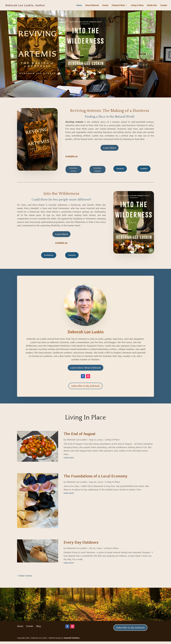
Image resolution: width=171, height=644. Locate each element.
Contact (164, 5)
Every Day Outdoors (81, 542)
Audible (144, 169)
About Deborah (92, 5)
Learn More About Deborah (85, 368)
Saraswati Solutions (72, 638)
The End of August (80, 434)
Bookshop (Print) (73, 170)
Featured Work (118, 5)
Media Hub (152, 5)
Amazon (120, 169)
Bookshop (49, 255)
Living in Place (137, 5)
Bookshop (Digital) (97, 170)
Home (79, 5)
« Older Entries (25, 576)
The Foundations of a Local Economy (95, 476)
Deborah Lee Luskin (77, 440)
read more (69, 457)
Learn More (110, 148)
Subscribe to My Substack (85, 386)
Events (105, 5)
